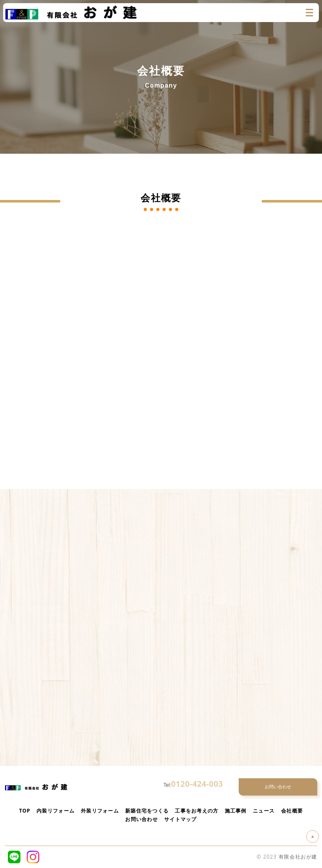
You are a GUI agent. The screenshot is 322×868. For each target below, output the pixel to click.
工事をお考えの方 (197, 811)
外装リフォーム (100, 811)
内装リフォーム (56, 811)
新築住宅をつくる (147, 811)
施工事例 (236, 811)
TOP (25, 811)
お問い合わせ (142, 819)
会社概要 (292, 811)
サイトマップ (180, 819)
